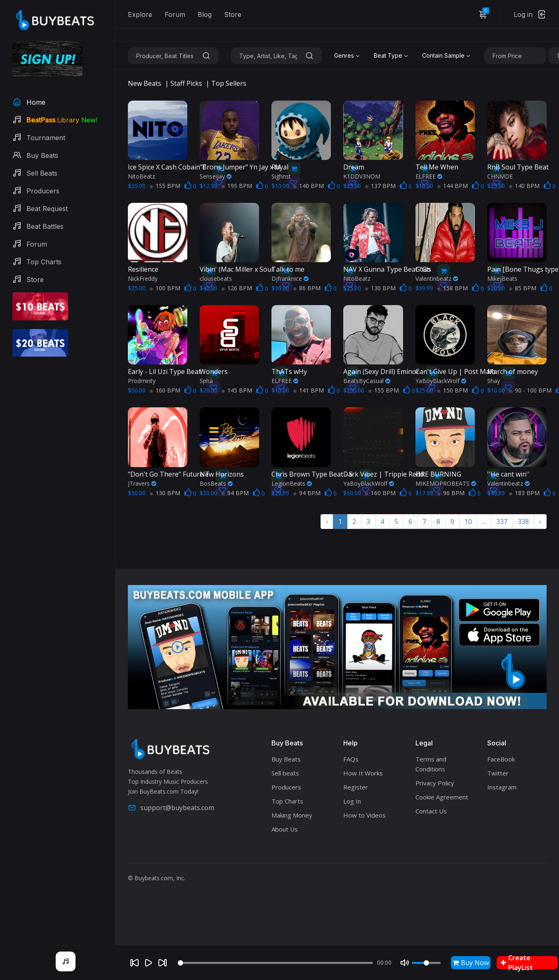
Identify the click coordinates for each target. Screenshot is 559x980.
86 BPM (307, 288)
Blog (205, 14)
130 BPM (380, 288)
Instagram (502, 787)
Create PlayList (517, 963)
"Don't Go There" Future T (169, 474)
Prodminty (142, 381)
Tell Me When (437, 167)
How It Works (363, 773)
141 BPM (309, 390)
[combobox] (348, 56)
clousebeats (216, 278)
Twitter (498, 773)
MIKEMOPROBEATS (446, 483)
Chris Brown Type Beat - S (312, 474)
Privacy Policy (435, 783)
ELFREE (429, 176)
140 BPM (309, 186)
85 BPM (523, 288)
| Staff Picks (184, 83)
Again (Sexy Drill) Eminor (381, 371)
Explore (140, 14)
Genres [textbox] (344, 55)
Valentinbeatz (437, 278)
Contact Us (431, 811)
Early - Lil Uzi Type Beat (164, 371)
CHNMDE (500, 176)
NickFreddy (143, 278)
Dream (354, 167)
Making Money (292, 815)
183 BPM (524, 493)
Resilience (143, 269)
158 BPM (453, 288)
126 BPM (237, 288)
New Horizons (222, 474)
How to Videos (364, 815)
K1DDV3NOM (362, 176)
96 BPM (451, 493)
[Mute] (405, 963)
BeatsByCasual (367, 381)
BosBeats (216, 483)
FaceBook (501, 759)
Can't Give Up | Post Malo (455, 371)
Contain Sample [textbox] (443, 55)
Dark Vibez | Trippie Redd (383, 474)
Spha (206, 381)
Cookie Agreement (442, 797)
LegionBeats (292, 483)
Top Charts (287, 801)
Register (356, 787)
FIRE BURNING (438, 474)
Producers (286, 787)
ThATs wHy (289, 371)
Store (233, 14)
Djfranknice (290, 278)
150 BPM (453, 390)
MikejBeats (502, 278)
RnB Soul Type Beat (518, 167)
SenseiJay (216, 176)
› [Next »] (540, 522)
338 (523, 522)
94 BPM (235, 493)
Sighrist (281, 176)
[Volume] (426, 963)
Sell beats (285, 773)
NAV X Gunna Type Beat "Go (387, 269)
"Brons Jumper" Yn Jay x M (240, 167)
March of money (513, 371)
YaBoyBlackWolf (441, 381)
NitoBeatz (142, 176)
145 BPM (237, 390)
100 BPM (165, 288)
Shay (494, 381)
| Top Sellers (226, 83)
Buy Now (471, 963)
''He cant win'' (508, 474)
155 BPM (165, 186)
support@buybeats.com (171, 808)
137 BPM (380, 186)
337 (502, 522)
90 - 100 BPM (530, 390)
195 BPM (237, 186)
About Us (285, 829)
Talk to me (288, 269)
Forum (175, 14)
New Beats (145, 83)
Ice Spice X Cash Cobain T (167, 167)
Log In (352, 801)
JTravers (142, 483)
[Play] (149, 963)
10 (468, 522)
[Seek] (275, 963)
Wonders (214, 371)
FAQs (351, 759)
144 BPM (453, 186)
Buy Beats (286, 759)
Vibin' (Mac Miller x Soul (236, 269)
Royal (280, 167)
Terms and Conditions (431, 764)
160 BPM (165, 390)
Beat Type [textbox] (388, 55)
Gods (423, 269)
